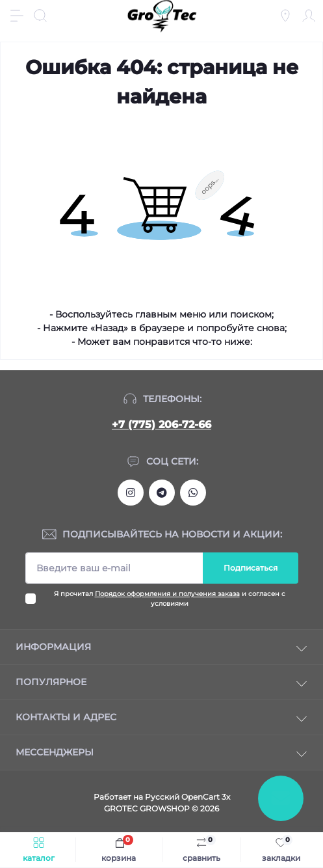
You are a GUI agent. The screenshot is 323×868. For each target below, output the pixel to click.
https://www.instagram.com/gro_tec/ (131, 493)
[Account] (309, 16)
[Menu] (17, 16)
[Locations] (285, 16)
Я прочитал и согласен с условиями (170, 599)
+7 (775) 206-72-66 (161, 425)
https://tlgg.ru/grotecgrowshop (162, 493)
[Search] (40, 16)
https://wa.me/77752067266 (193, 493)
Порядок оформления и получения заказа (167, 594)
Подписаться (251, 568)
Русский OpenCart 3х (187, 797)
